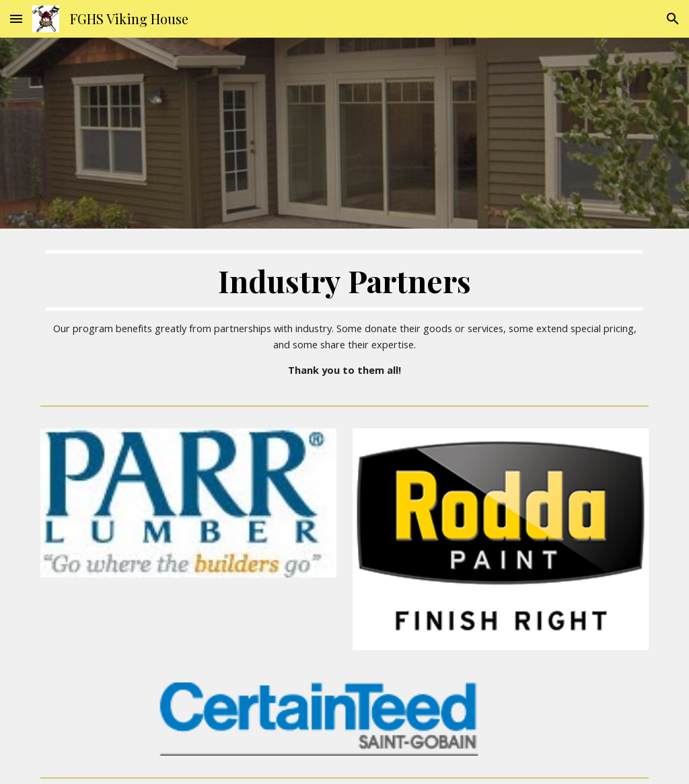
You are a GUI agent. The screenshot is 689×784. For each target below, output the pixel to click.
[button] (16, 18)
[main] (345, 314)
